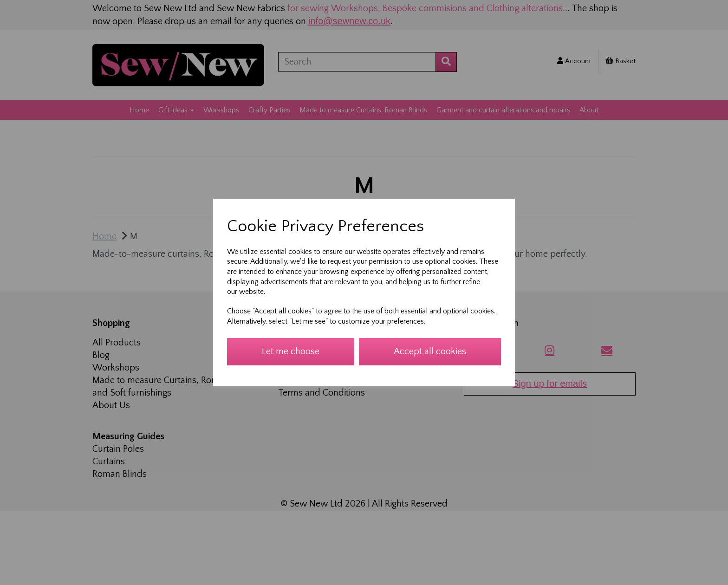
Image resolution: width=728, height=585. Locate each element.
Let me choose (291, 351)
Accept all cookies (430, 351)
